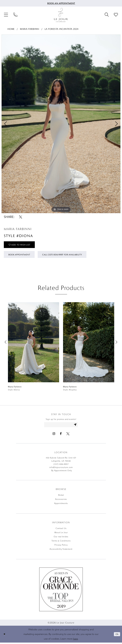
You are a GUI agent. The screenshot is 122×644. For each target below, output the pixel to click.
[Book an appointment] (61, 3)
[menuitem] (61, 3)
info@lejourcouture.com (61, 469)
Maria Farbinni (30, 29)
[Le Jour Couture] (61, 15)
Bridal (61, 496)
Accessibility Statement (61, 550)
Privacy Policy (61, 546)
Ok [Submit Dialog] (117, 635)
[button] (6, 15)
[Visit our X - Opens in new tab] (68, 435)
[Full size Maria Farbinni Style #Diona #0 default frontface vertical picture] (61, 124)
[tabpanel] (61, 124)
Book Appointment (20, 255)
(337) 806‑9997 (61, 466)
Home (11, 29)
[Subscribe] (76, 426)
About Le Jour (61, 534)
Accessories (61, 501)
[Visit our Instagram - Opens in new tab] (54, 435)
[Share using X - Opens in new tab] (21, 217)
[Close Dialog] (5, 635)
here (75, 640)
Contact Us (61, 530)
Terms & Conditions (61, 542)
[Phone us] (15, 15)
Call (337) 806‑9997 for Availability (67, 255)
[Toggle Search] (107, 15)
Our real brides (61, 538)
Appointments (61, 505)
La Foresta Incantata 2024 (62, 29)
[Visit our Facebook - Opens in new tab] (61, 435)
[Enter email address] (61, 426)
